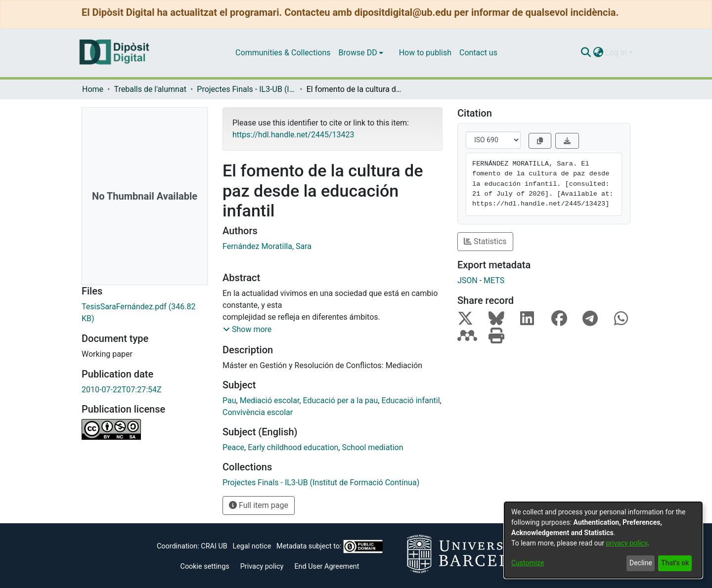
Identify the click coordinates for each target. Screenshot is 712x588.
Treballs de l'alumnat (150, 89)
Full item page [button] (259, 505)
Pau (229, 400)
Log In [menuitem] (616, 53)
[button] (247, 330)
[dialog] (603, 540)
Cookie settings (205, 567)
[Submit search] (586, 53)
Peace (233, 447)
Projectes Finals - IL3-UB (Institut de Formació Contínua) (246, 89)
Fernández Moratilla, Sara (267, 246)
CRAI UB (214, 546)
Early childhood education (293, 447)
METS (494, 280)
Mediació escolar (270, 400)
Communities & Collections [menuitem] (283, 53)
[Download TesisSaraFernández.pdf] (145, 313)
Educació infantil (410, 400)
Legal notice (252, 546)
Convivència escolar (258, 412)
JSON (467, 280)
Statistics (485, 241)
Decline (641, 563)
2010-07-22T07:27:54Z (122, 390)
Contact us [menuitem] (478, 53)
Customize (528, 563)
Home (93, 89)
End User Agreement (327, 567)
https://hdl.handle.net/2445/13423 (293, 135)
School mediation (372, 447)
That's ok (675, 563)
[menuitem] (361, 53)
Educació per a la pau (341, 400)
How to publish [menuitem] (425, 53)
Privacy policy (262, 567)
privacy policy (626, 543)
